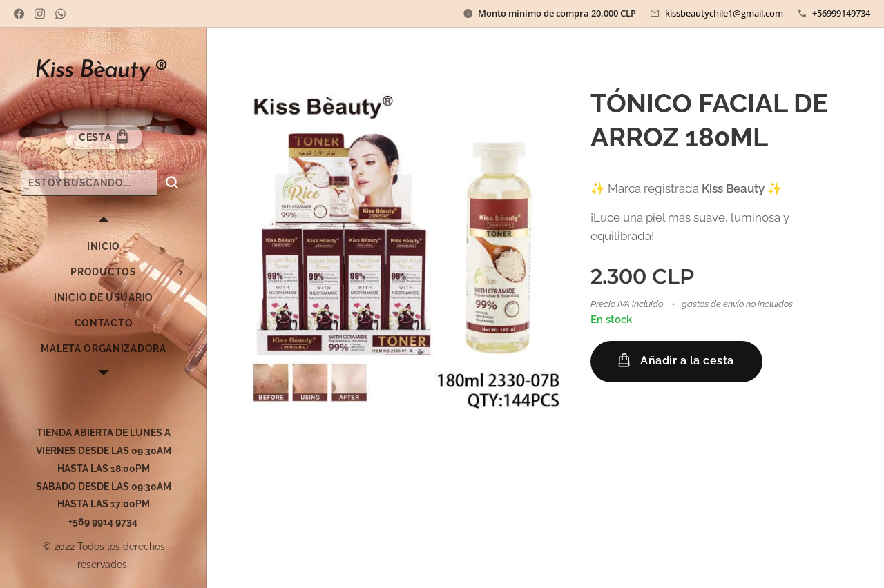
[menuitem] (104, 247)
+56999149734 (841, 13)
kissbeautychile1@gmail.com (724, 13)
